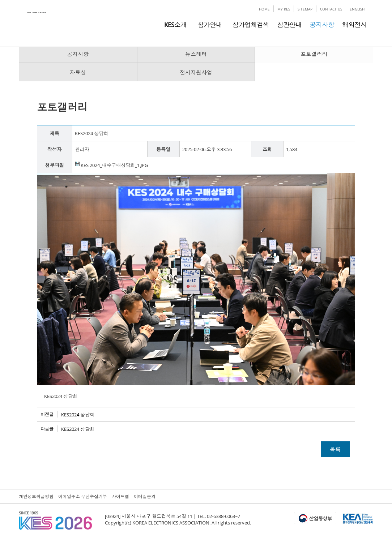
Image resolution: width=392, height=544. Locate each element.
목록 (335, 449)
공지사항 (322, 25)
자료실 (78, 72)
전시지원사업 (196, 72)
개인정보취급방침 (36, 496)
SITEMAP (305, 9)
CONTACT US (331, 9)
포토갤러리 (314, 54)
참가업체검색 (251, 25)
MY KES (284, 9)
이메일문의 (145, 496)
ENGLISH (357, 9)
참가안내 (208, 25)
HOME (264, 9)
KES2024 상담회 (78, 415)
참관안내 (289, 25)
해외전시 (354, 25)
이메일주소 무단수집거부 (83, 496)
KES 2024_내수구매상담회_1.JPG (111, 165)
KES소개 (175, 25)
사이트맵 (120, 496)
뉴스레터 (196, 54)
